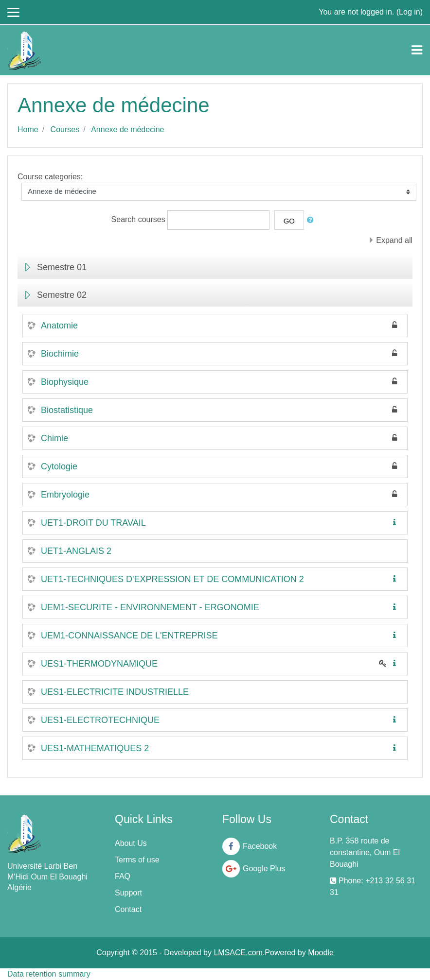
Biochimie (60, 354)
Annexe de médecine (127, 129)
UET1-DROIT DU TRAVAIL (93, 523)
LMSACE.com (238, 953)
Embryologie (65, 495)
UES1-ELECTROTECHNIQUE (100, 720)
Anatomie (59, 326)
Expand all (394, 240)
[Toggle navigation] (417, 50)
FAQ (123, 876)
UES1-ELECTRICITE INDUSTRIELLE (115, 692)
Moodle (321, 953)
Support (128, 893)
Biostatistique (67, 410)
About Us (131, 843)
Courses (65, 129)
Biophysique (65, 382)
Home (28, 129)
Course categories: (50, 177)
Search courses (138, 219)
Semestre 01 (62, 267)
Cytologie (59, 466)
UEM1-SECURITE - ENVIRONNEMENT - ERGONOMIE (150, 607)
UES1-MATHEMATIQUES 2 (95, 748)
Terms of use (137, 860)
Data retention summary (49, 974)
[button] (312, 220)
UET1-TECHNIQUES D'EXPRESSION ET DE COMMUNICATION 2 (172, 579)
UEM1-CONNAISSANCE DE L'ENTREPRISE (129, 636)
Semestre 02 (62, 295)
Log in (410, 12)
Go (289, 221)
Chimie (54, 438)
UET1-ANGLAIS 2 (76, 551)
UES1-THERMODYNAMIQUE (99, 664)
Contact (128, 909)
